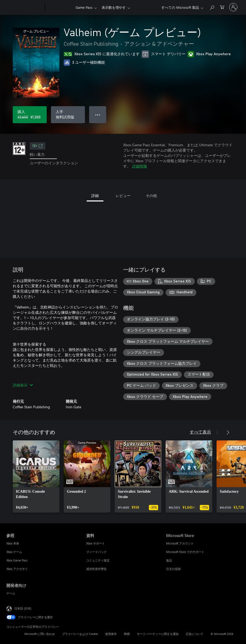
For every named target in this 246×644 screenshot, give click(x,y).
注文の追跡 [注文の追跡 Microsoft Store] (173, 569)
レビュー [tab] (123, 196)
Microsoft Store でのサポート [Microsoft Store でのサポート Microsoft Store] (185, 552)
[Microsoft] (25, 7)
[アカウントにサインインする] (233, 7)
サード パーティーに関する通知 (158, 634)
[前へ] (217, 432)
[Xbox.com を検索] (212, 7)
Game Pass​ (84, 7)
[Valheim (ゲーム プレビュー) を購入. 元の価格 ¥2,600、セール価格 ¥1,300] (30, 115)
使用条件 (111, 634)
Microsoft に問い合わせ (40, 634)
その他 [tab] (151, 196)
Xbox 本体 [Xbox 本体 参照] (13, 543)
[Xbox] (60, 7)
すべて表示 (200, 432)
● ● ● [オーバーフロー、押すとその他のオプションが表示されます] (98, 115)
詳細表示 (23, 385)
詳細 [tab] (95, 196)
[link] (36, 476)
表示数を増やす (114, 7)
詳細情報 (140, 166)
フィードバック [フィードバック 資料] (96, 552)
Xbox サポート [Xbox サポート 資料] (96, 543)
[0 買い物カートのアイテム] (222, 7)
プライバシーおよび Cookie (80, 634)
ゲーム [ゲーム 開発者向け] (11, 593)
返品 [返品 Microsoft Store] (169, 560)
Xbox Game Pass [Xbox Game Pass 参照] (17, 560)
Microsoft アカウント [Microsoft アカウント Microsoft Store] (180, 543)
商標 (127, 634)
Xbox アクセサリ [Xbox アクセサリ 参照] (17, 569)
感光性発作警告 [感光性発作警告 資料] (96, 569)
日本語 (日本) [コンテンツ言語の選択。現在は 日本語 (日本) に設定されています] (23, 608)
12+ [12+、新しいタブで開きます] (38, 146)
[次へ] (228, 432)
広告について (195, 634)
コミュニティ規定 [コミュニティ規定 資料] (98, 560)
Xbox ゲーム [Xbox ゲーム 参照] (14, 552)
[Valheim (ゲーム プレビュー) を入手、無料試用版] (68, 115)
